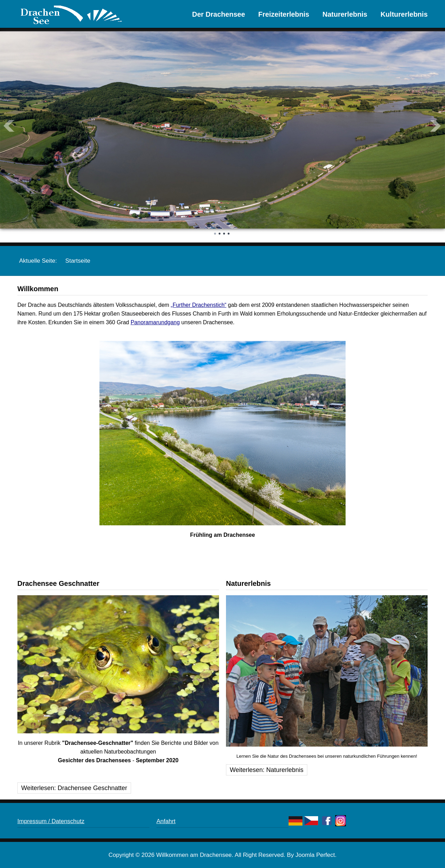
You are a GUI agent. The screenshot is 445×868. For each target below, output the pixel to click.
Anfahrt (166, 821)
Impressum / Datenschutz (51, 821)
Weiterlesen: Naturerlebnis (267, 770)
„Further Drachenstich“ (199, 305)
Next (436, 126)
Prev (9, 126)
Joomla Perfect (315, 855)
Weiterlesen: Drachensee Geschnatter (74, 788)
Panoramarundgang (155, 322)
